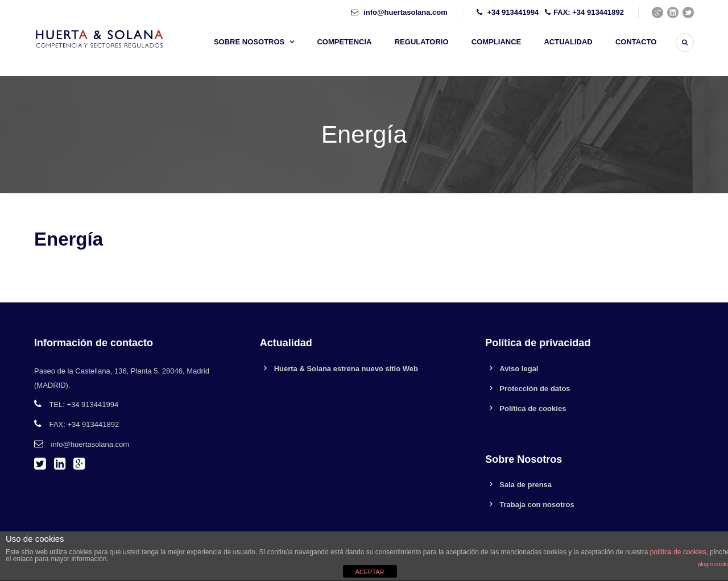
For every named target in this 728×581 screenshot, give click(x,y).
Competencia (344, 42)
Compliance (496, 42)
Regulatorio (422, 42)
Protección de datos (535, 389)
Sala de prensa (526, 485)
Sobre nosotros (249, 42)
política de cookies (678, 552)
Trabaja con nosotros (537, 505)
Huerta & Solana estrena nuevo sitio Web (346, 369)
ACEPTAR (369, 572)
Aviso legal (519, 369)
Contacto (636, 42)
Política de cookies (533, 408)
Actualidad (568, 42)
